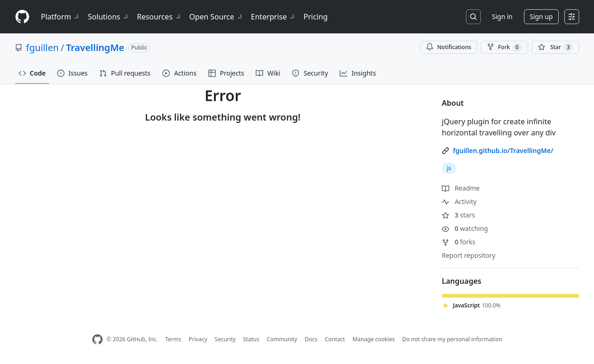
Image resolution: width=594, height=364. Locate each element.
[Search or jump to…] (473, 17)
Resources (159, 17)
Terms (173, 339)
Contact (335, 339)
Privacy (198, 339)
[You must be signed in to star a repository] (555, 47)
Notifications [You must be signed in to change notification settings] (449, 47)
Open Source (216, 17)
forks (459, 242)
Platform (61, 17)
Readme (461, 188)
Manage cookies (373, 339)
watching (465, 228)
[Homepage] (22, 17)
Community (282, 339)
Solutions (109, 17)
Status (251, 339)
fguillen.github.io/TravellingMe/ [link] (503, 150)
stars (458, 215)
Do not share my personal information (452, 339)
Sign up (541, 16)
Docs (311, 339)
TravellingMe (95, 48)
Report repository (468, 255)
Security (225, 339)
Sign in (502, 16)
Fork (504, 47)
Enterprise (274, 17)
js (449, 168)
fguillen (42, 48)
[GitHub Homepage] (97, 340)
